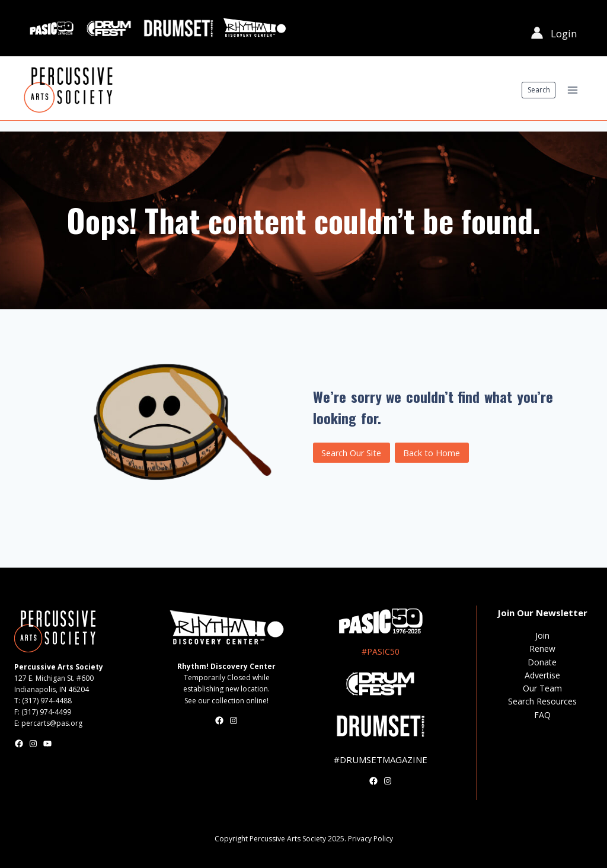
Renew (542, 648)
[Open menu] (572, 90)
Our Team (542, 688)
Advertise (542, 675)
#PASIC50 (381, 651)
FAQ (542, 715)
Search (539, 90)
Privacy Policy (370, 839)
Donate (542, 662)
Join (542, 635)
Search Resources (542, 701)
